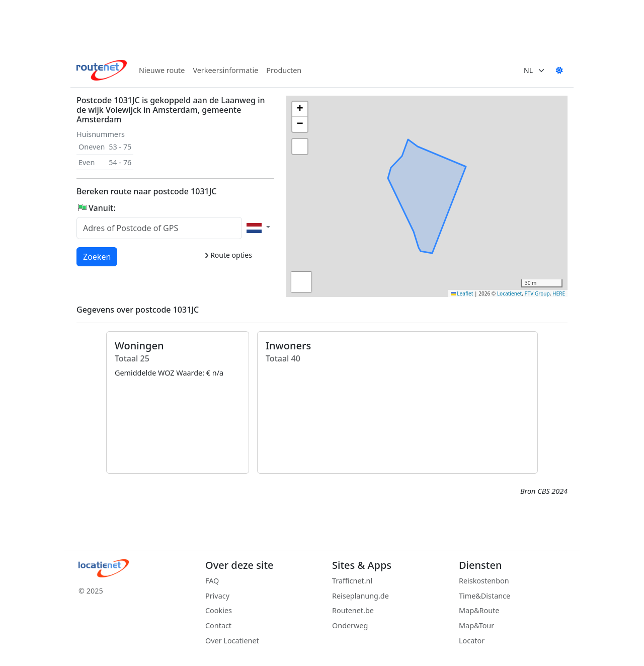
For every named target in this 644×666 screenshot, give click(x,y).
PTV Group (537, 293)
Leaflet (462, 293)
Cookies (219, 610)
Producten (284, 70)
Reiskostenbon (484, 581)
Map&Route (479, 610)
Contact (218, 625)
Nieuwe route (162, 70)
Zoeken (97, 256)
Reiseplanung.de (360, 596)
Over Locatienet (232, 641)
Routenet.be (353, 610)
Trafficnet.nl (352, 581)
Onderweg (350, 625)
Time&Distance (485, 596)
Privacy (217, 596)
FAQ (212, 581)
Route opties (228, 255)
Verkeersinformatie (225, 70)
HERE (559, 293)
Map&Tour (476, 625)
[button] (436, 150)
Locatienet (509, 293)
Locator (472, 641)
